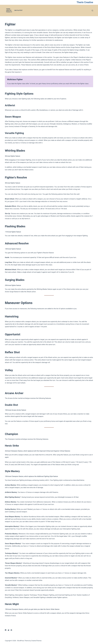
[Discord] (11, 630)
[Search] (92, 11)
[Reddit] (8, 630)
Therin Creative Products (9, 10)
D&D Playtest (19, 10)
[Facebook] (6, 630)
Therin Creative (85, 2)
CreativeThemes (36, 641)
